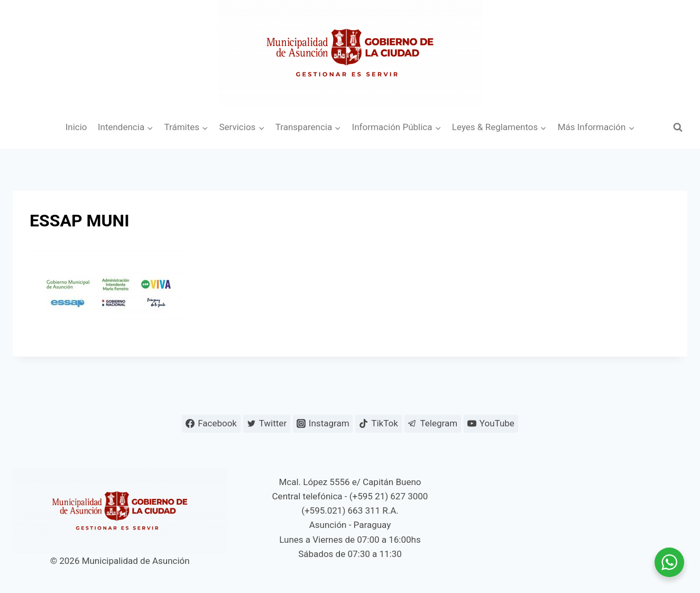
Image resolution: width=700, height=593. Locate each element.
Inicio (76, 127)
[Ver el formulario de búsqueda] (678, 127)
